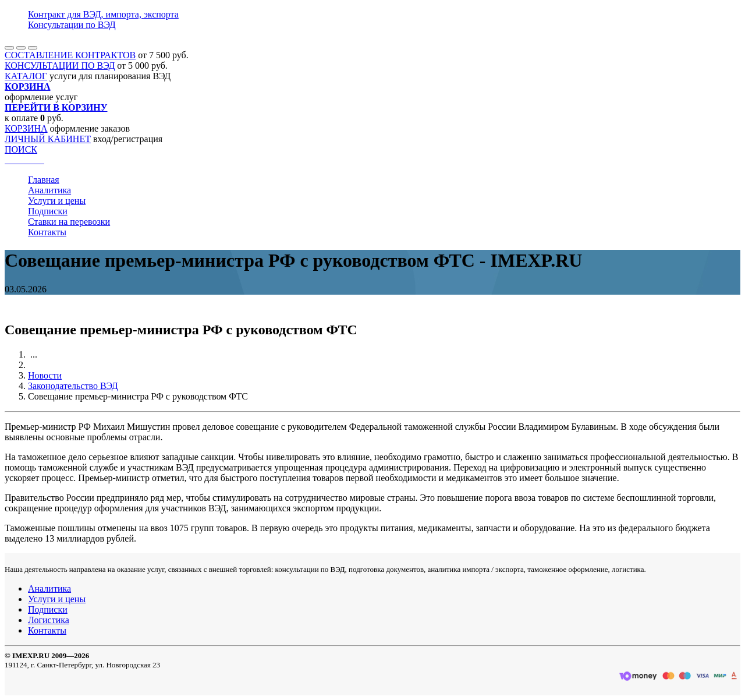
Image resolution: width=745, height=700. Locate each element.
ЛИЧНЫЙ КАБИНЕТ (48, 139)
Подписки (48, 211)
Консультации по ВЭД (72, 25)
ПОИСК (21, 149)
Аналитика (49, 190)
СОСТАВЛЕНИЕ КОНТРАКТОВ (70, 55)
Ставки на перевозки (69, 222)
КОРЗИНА (26, 128)
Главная (44, 180)
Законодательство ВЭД (73, 386)
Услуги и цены (57, 201)
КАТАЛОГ (26, 76)
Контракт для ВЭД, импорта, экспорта (103, 14)
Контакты (47, 232)
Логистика (49, 620)
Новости (45, 375)
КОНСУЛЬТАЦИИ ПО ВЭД (60, 66)
